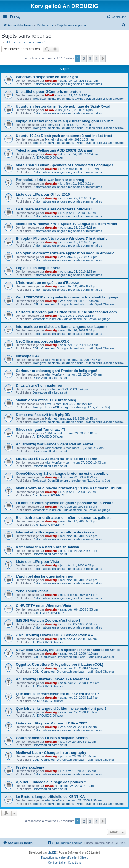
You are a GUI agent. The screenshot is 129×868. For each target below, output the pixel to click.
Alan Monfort (54, 360)
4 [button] (96, 58)
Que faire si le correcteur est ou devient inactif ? (57, 694)
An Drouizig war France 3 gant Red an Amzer (55, 444)
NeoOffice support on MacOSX (42, 341)
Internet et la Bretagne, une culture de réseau (55, 532)
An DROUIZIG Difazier (48, 157)
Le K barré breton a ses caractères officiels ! (54, 209)
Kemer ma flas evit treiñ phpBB (43, 415)
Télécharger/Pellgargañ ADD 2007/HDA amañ (54, 150)
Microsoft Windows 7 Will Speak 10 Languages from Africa (66, 224)
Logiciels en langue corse (38, 268)
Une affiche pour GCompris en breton (48, 92)
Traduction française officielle (59, 858)
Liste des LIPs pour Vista (37, 562)
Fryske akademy (30, 767)
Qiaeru (84, 858)
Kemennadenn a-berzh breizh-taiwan (47, 547)
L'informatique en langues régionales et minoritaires (67, 84)
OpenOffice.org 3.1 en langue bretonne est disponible (62, 473)
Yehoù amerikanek (32, 591)
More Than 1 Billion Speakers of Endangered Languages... (66, 165)
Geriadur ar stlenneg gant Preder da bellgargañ (56, 371)
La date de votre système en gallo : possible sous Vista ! (65, 503)
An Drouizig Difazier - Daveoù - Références (53, 679)
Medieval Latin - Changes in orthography (51, 753)
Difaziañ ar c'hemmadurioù (39, 385)
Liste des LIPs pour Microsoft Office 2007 (52, 723)
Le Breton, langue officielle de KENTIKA (50, 797)
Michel (49, 139)
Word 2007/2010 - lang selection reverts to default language (67, 297)
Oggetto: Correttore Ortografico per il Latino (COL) (60, 664)
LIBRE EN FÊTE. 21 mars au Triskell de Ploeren (56, 459)
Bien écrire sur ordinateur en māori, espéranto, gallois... (64, 518)
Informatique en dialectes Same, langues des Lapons (62, 327)
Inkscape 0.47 (28, 356)
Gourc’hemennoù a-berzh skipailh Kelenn (52, 738)
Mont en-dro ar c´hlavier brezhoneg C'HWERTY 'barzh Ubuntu (69, 488)
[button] (103, 58)
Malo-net (51, 418)
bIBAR (50, 95)
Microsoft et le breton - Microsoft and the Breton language (71, 319)
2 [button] (84, 58)
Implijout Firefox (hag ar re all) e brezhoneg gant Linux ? (64, 121)
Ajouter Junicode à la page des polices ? (51, 782)
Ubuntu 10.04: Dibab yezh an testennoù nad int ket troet (64, 136)
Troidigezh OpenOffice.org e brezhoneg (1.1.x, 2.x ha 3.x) (71, 407)
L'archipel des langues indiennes (44, 576)
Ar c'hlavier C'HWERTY (48, 495)
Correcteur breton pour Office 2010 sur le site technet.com (66, 312)
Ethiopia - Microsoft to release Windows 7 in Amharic (62, 238)
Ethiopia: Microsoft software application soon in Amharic (65, 253)
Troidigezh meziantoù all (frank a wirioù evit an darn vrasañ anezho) (78, 99)
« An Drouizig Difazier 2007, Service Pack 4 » (54, 635)
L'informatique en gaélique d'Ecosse (47, 283)
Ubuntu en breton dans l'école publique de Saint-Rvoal (63, 106)
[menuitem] (15, 17)
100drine (51, 433)
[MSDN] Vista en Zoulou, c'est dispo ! (48, 620)
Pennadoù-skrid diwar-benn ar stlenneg (50, 180)
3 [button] (90, 58)
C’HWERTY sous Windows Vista (44, 606)
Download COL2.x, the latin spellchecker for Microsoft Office (68, 650)
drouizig (51, 81)
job (47, 389)
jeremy (50, 125)
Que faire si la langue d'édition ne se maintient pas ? (61, 709)
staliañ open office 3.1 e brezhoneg (46, 400)
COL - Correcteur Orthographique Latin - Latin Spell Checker (73, 304)
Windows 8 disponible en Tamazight (47, 77)
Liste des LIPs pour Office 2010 (43, 194)
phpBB (52, 853)
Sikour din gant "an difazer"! (40, 429)
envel (49, 404)
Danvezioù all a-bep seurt (50, 378)
